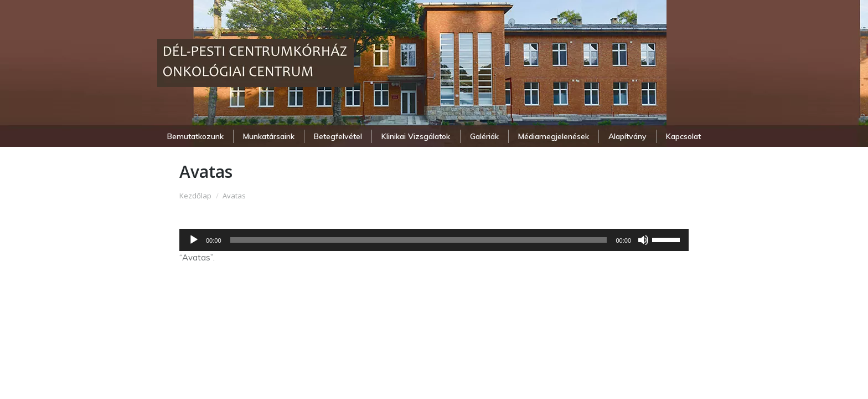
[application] (434, 240)
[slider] (419, 240)
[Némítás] (643, 240)
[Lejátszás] (194, 240)
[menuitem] (195, 136)
